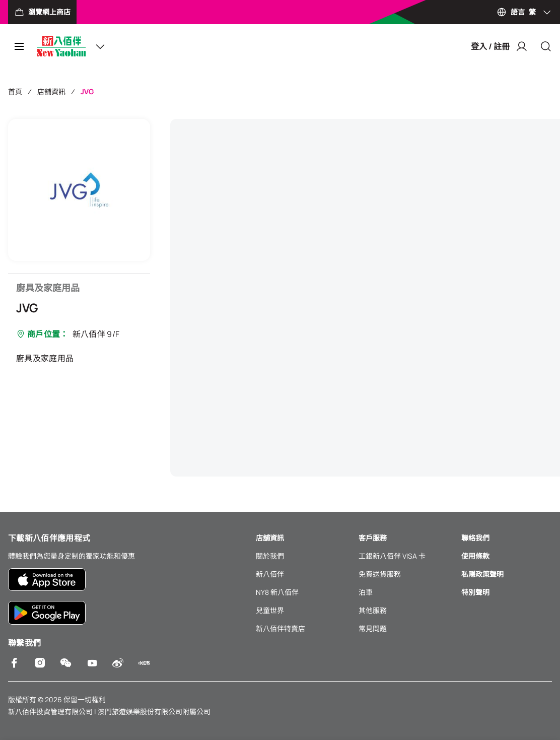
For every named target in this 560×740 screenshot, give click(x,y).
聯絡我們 (475, 538)
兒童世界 (270, 610)
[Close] (546, 46)
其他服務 (373, 610)
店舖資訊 (51, 91)
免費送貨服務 (380, 574)
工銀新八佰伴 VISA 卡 (392, 556)
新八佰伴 (270, 574)
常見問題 (373, 628)
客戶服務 (373, 538)
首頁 (15, 91)
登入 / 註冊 (499, 46)
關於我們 (270, 556)
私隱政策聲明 (482, 574)
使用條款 (475, 556)
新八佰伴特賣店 (281, 628)
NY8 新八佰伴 (277, 592)
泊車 (366, 592)
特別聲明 (475, 592)
